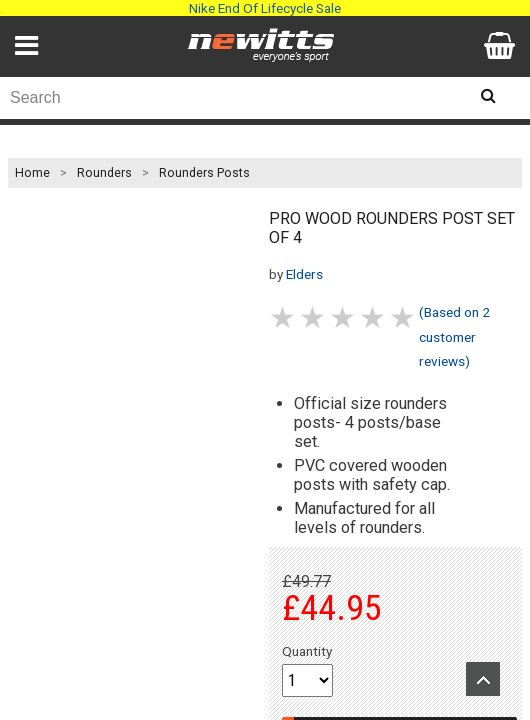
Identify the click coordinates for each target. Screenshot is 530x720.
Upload (483, 679)
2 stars (314, 317)
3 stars (344, 317)
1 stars (284, 317)
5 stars (404, 317)
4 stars (374, 317)
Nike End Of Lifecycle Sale (265, 8)
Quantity (307, 651)
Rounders (104, 173)
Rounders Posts (204, 173)
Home (32, 173)
